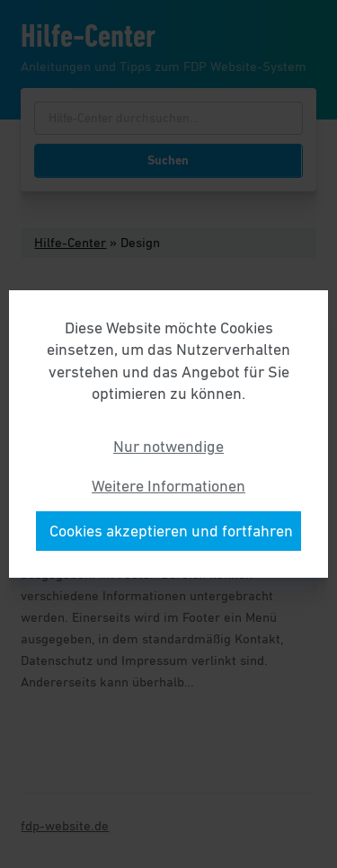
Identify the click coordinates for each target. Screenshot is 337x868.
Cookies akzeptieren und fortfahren (171, 531)
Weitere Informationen (168, 486)
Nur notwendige (168, 447)
